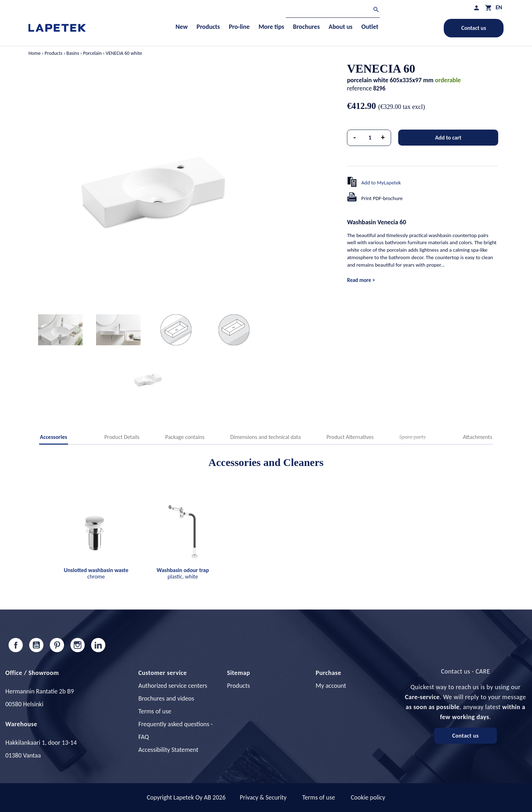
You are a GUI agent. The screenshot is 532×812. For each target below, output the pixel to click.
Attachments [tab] (478, 437)
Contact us (474, 28)
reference (359, 88)
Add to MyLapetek (381, 183)
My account (331, 686)
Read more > (361, 280)
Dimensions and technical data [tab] (265, 437)
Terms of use (155, 711)
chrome (96, 573)
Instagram (78, 645)
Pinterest (57, 645)
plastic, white (183, 573)
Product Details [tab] (122, 437)
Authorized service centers (173, 686)
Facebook (16, 645)
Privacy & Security (263, 797)
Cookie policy (368, 797)
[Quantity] (370, 138)
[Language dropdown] (499, 7)
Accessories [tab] (54, 437)
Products (238, 686)
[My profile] (476, 8)
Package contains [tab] (185, 437)
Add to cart (448, 138)
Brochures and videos (166, 698)
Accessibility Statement (168, 750)
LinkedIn (98, 645)
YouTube (36, 645)
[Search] (333, 11)
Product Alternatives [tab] (350, 437)
